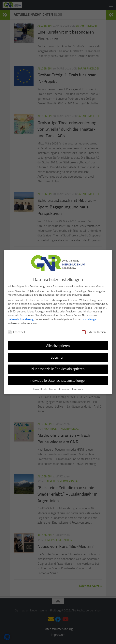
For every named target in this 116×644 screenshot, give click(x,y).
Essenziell (16, 331)
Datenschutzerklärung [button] (60, 388)
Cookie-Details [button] (40, 388)
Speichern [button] (58, 356)
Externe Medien (94, 331)
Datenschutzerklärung (21, 318)
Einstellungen (89, 318)
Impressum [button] (77, 388)
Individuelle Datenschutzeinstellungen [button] (58, 380)
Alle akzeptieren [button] (58, 345)
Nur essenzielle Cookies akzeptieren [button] (58, 368)
